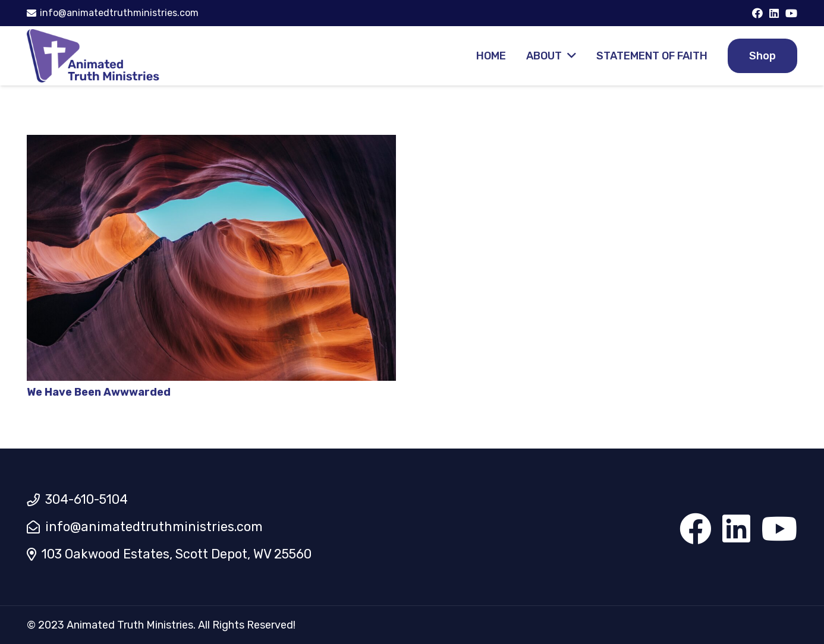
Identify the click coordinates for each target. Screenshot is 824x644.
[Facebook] (757, 13)
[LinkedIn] (774, 13)
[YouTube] (791, 13)
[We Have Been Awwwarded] (211, 143)
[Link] (94, 56)
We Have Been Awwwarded (99, 392)
